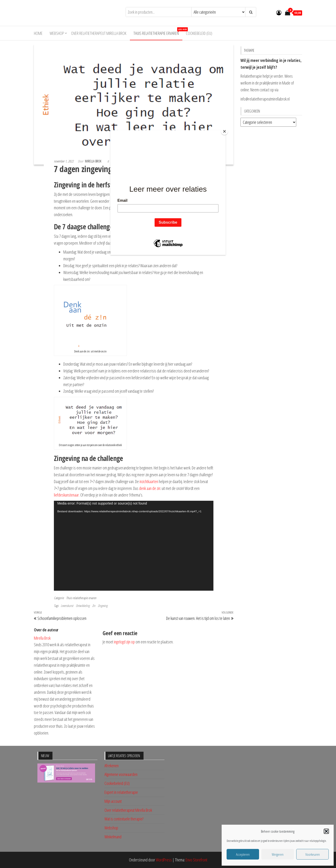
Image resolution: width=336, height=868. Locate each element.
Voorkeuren (313, 854)
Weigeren (278, 854)
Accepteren (243, 854)
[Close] (224, 131)
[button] (326, 831)
